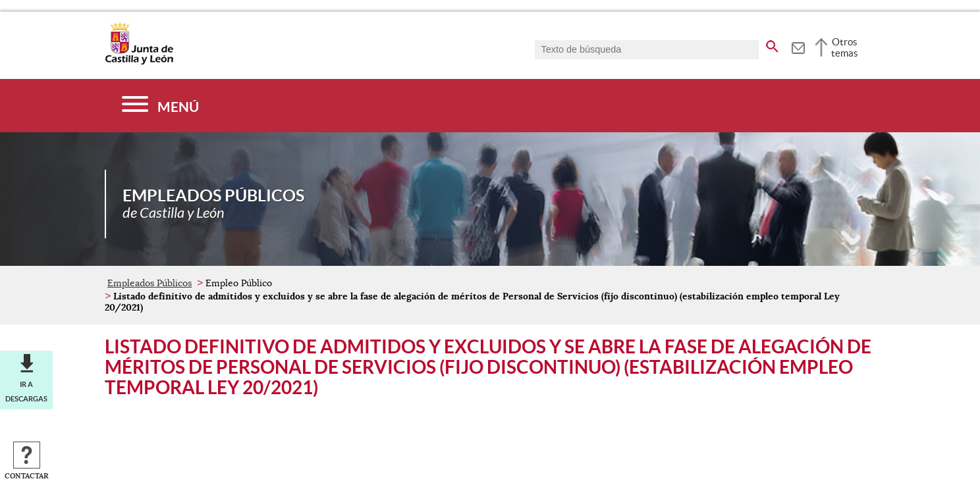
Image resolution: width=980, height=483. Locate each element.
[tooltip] (798, 46)
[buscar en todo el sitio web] (772, 44)
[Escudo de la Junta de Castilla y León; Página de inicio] (139, 62)
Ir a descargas (26, 392)
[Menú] (160, 106)
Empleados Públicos (150, 283)
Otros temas (845, 47)
